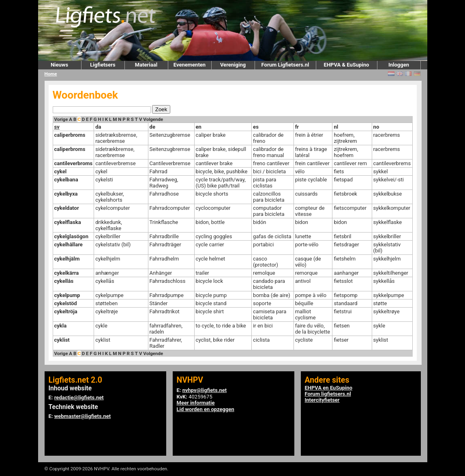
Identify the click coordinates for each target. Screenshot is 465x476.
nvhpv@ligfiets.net (205, 390)
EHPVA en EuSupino (329, 388)
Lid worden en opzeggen (206, 409)
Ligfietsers (103, 65)
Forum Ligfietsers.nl (285, 65)
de (152, 127)
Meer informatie (196, 403)
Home (51, 74)
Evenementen (190, 65)
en (199, 127)
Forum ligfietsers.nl (328, 394)
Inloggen (399, 65)
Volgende (153, 119)
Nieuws (59, 65)
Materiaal (146, 65)
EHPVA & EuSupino (347, 65)
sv (57, 127)
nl (336, 127)
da (98, 127)
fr (297, 127)
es (256, 127)
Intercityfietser (322, 400)
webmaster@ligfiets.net (82, 416)
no (376, 127)
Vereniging (233, 65)
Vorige (61, 119)
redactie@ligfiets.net (79, 397)
